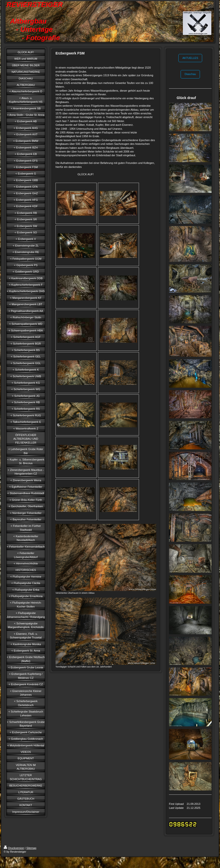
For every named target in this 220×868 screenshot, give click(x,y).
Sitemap (31, 848)
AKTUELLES (190, 58)
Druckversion (14, 848)
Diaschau (190, 74)
